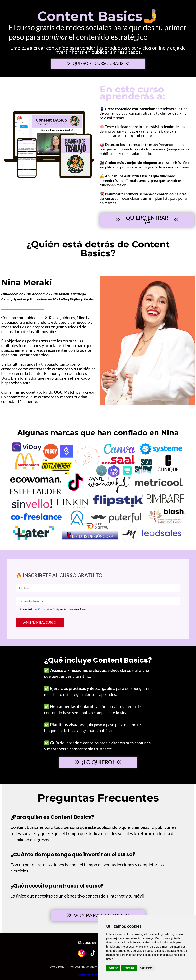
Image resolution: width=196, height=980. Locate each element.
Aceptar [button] (113, 968)
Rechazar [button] (129, 968)
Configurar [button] (146, 968)
